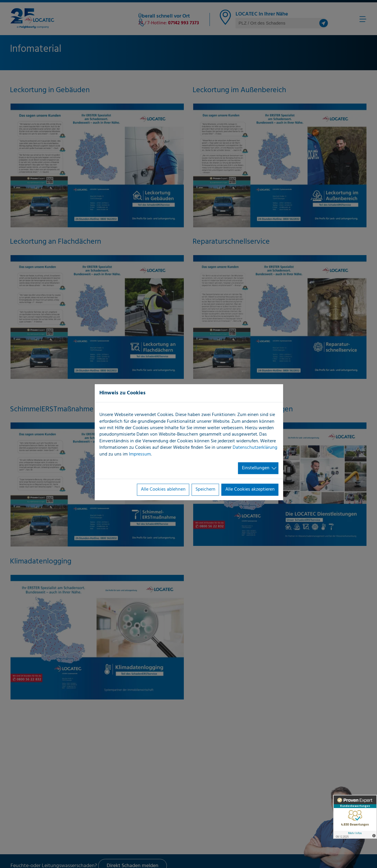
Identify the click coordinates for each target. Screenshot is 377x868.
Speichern (205, 490)
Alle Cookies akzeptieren (250, 490)
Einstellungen (256, 468)
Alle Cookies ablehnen (163, 490)
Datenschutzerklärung (255, 448)
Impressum (140, 454)
